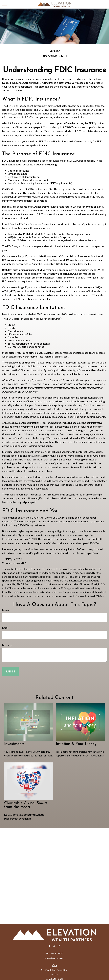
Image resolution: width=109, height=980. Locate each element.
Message (7, 645)
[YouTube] (54, 946)
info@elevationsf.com (54, 958)
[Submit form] (10, 671)
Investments (14, 744)
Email (5, 628)
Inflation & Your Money (76, 744)
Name (5, 610)
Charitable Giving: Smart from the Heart (26, 805)
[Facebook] (49, 946)
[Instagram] (59, 946)
